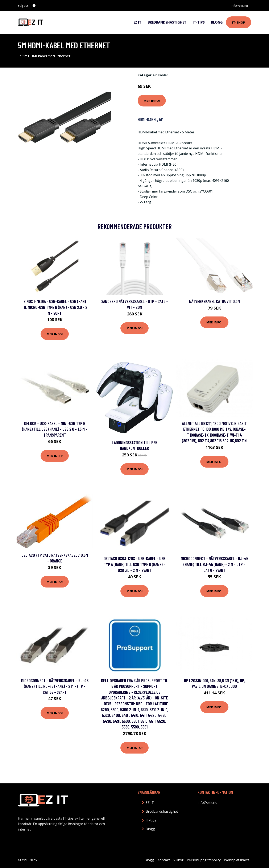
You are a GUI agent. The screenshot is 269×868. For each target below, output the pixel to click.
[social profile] (34, 6)
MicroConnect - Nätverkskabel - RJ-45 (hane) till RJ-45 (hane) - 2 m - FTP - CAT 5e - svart (55, 686)
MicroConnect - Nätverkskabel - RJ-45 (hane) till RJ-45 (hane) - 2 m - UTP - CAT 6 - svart (214, 564)
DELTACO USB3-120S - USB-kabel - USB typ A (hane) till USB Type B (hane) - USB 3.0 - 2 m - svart (134, 564)
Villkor (178, 860)
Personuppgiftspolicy (204, 860)
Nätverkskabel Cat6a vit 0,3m (214, 301)
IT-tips (199, 22)
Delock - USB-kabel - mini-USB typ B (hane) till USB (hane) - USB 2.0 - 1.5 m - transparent (55, 429)
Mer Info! (152, 101)
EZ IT (137, 22)
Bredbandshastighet (167, 22)
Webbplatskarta (237, 860)
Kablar (163, 75)
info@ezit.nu (239, 6)
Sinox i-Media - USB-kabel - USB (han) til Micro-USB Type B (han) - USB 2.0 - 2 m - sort (55, 307)
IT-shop (239, 22)
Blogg (217, 22)
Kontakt (164, 860)
